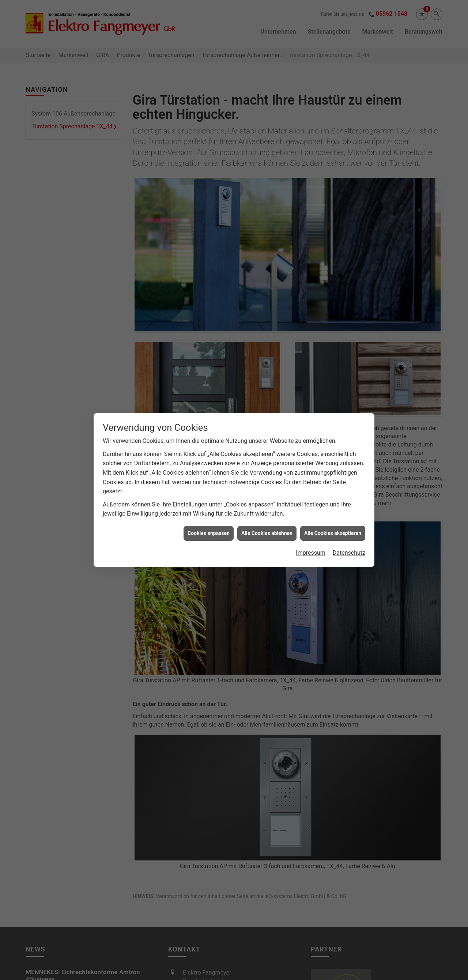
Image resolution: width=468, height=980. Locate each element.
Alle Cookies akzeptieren (333, 519)
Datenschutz (349, 539)
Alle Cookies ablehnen (267, 519)
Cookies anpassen (209, 519)
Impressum (311, 539)
